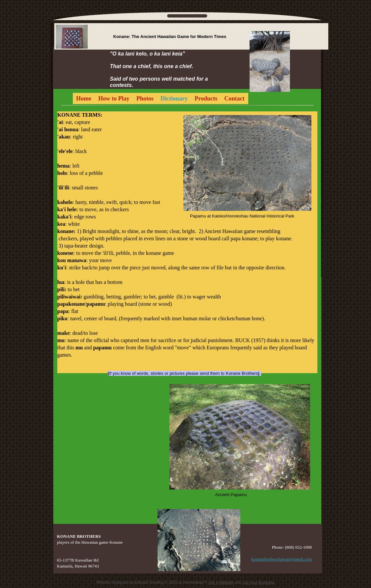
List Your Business (258, 582)
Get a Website (221, 582)
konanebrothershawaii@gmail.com (282, 559)
